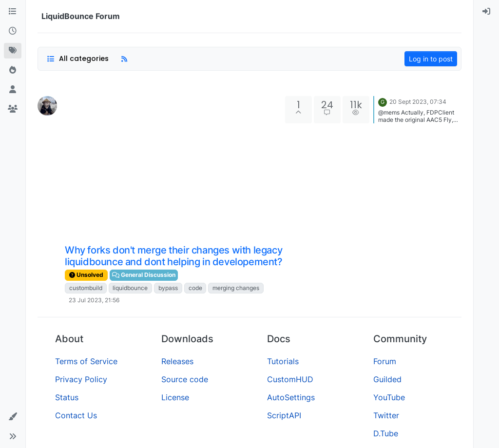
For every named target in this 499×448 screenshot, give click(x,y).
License (175, 397)
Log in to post (431, 59)
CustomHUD (290, 379)
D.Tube (386, 433)
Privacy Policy (81, 379)
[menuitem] (486, 12)
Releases (177, 361)
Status (67, 397)
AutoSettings (291, 397)
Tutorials (283, 361)
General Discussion (144, 275)
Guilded (387, 379)
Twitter (386, 415)
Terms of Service (86, 361)
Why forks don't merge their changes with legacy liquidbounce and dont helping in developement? (174, 256)
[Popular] (13, 70)
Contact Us (76, 415)
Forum (385, 361)
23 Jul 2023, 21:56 (94, 300)
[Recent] (13, 31)
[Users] (13, 90)
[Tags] (13, 51)
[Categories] (13, 12)
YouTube (389, 397)
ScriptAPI (284, 415)
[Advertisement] (174, 169)
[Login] (486, 12)
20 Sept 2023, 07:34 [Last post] (418, 102)
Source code (185, 379)
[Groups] (13, 109)
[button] (13, 417)
